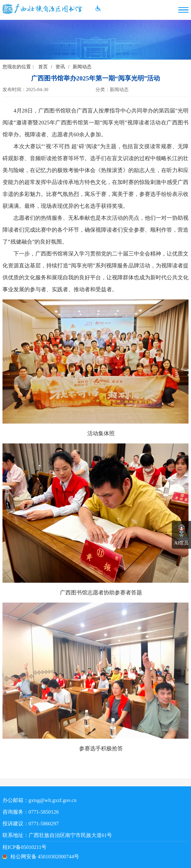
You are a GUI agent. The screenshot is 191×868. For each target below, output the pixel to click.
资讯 (60, 67)
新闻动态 (82, 67)
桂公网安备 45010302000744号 (45, 856)
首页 (43, 67)
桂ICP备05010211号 (36, 847)
